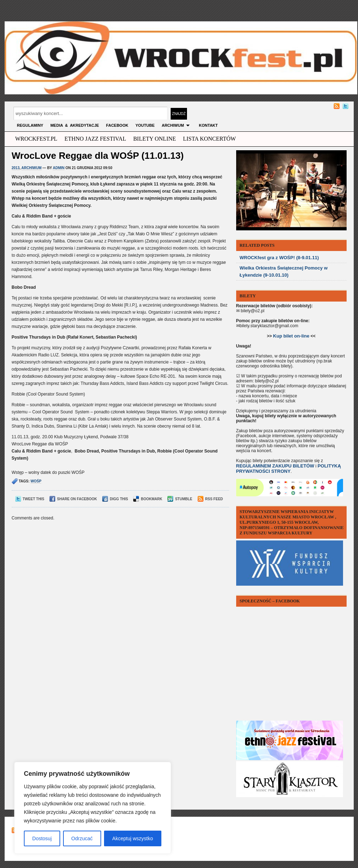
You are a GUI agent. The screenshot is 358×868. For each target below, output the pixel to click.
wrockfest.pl (36, 139)
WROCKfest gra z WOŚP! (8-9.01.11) (279, 258)
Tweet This (30, 499)
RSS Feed (210, 499)
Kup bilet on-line (291, 336)
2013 (16, 168)
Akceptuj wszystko (133, 838)
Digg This (115, 499)
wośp (36, 481)
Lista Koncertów (209, 139)
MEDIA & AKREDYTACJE (74, 125)
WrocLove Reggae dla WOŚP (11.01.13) (98, 156)
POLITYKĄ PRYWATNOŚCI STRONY (289, 469)
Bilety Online (155, 139)
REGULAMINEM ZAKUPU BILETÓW (275, 466)
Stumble (180, 499)
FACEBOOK (117, 125)
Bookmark (148, 499)
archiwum (177, 125)
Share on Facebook (73, 499)
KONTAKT (208, 125)
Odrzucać (82, 838)
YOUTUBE (145, 125)
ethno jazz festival (95, 139)
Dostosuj (42, 838)
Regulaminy (30, 125)
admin (59, 168)
